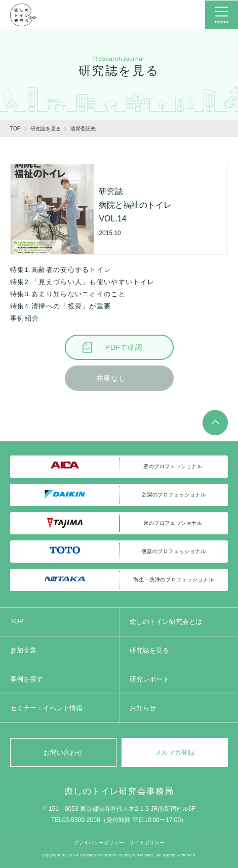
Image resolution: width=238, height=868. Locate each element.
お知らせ (143, 708)
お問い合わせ (63, 752)
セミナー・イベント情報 (46, 708)
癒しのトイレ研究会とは (166, 622)
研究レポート (149, 679)
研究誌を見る (149, 650)
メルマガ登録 (175, 752)
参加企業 (23, 650)
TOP (17, 621)
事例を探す (27, 679)
